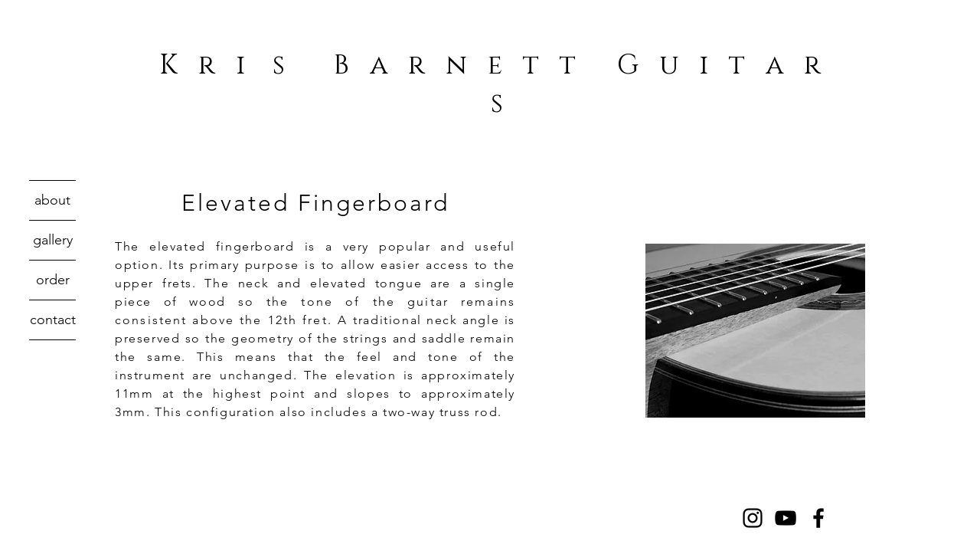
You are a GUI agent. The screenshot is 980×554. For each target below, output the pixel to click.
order (53, 280)
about (52, 200)
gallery (53, 240)
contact (53, 320)
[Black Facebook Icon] (818, 518)
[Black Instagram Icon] (753, 518)
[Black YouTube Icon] (786, 518)
